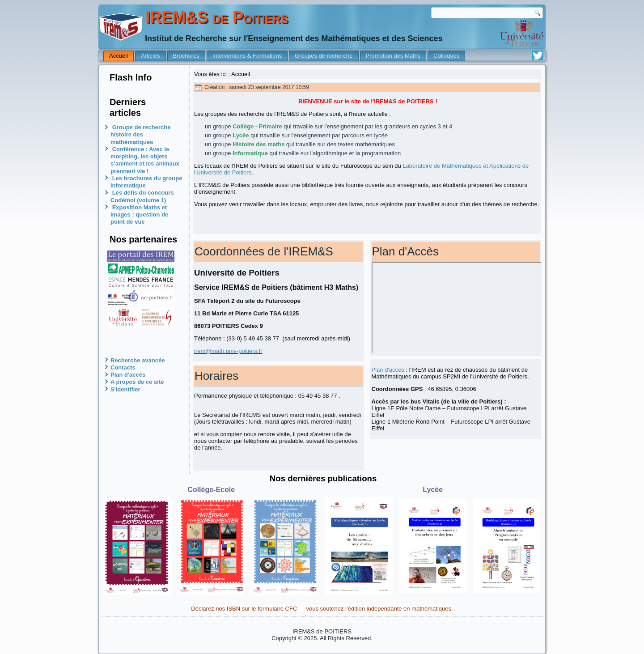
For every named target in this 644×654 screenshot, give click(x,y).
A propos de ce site (137, 382)
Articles (150, 56)
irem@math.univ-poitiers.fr (228, 351)
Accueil (119, 56)
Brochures (186, 56)
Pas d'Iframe (457, 308)
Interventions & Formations (247, 56)
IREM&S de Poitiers (217, 17)
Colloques (446, 56)
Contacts (123, 367)
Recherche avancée (138, 360)
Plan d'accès (128, 375)
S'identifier (125, 389)
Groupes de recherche (324, 56)
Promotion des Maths (393, 56)
